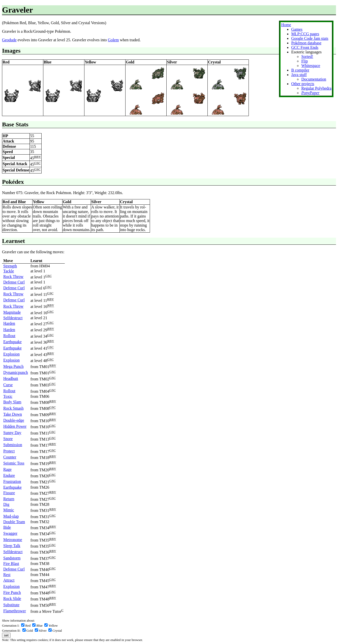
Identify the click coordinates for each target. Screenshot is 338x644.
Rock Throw (13, 277)
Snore (8, 439)
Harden (9, 323)
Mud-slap (11, 516)
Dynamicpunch (16, 372)
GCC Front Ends (305, 47)
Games (297, 29)
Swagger (10, 533)
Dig (6, 504)
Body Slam (12, 402)
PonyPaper (310, 93)
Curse (8, 385)
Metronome (13, 540)
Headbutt (11, 379)
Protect (9, 451)
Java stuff (299, 75)
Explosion (11, 354)
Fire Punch (12, 593)
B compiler (300, 70)
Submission (13, 445)
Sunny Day (12, 433)
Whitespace (311, 66)
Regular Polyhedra (316, 88)
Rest (7, 575)
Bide (7, 527)
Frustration (12, 481)
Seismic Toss (14, 463)
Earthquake (12, 342)
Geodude (9, 40)
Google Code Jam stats (310, 38)
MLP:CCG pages (305, 34)
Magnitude (12, 312)
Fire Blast (11, 564)
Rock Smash (13, 408)
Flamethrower (15, 611)
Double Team (14, 522)
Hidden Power (15, 426)
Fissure (9, 493)
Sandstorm (12, 558)
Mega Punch (13, 366)
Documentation (314, 79)
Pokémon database (306, 43)
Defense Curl (14, 282)
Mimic (9, 510)
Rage (7, 469)
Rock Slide (12, 599)
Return (9, 499)
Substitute (11, 605)
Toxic (8, 396)
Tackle (9, 271)
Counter (10, 457)
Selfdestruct (13, 318)
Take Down (13, 414)
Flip (304, 61)
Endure (9, 475)
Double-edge (14, 420)
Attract (9, 580)
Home (286, 25)
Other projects (303, 84)
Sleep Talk (12, 546)
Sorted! (307, 57)
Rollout (9, 336)
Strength (10, 266)
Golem (113, 40)
